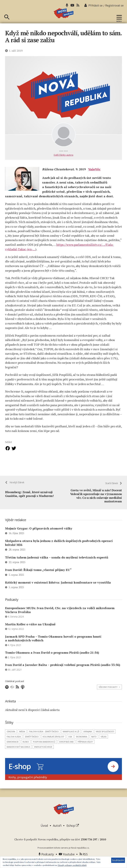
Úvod (44, 833)
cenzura (11, 738)
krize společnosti (105, 738)
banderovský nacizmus (18, 754)
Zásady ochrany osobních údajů (72, 865)
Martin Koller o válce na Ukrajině (30, 631)
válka (104, 744)
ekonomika (82, 744)
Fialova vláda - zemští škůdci (44, 738)
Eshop (73, 833)
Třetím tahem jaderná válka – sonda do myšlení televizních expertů (57, 564)
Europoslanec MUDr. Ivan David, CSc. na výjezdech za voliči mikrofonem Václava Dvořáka (60, 617)
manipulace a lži (71, 738)
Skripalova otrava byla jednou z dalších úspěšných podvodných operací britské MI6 (59, 550)
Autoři (57, 833)
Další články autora (63, 161)
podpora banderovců (44, 749)
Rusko (26, 749)
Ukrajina (88, 738)
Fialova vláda (14, 744)
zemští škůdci (32, 744)
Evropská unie (66, 749)
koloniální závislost (53, 744)
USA (70, 744)
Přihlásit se (95, 5)
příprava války (85, 749)
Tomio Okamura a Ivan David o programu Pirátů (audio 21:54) (52, 659)
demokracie (13, 749)
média (22, 738)
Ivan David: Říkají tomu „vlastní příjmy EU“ (38, 577)
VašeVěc (94, 175)
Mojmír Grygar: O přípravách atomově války (39, 535)
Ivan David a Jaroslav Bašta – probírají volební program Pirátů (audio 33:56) (63, 672)
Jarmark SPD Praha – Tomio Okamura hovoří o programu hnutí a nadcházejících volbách (53, 645)
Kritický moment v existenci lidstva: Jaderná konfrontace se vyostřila (58, 589)
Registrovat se (114, 5)
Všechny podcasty (109, 694)
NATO (94, 744)
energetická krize (43, 754)
